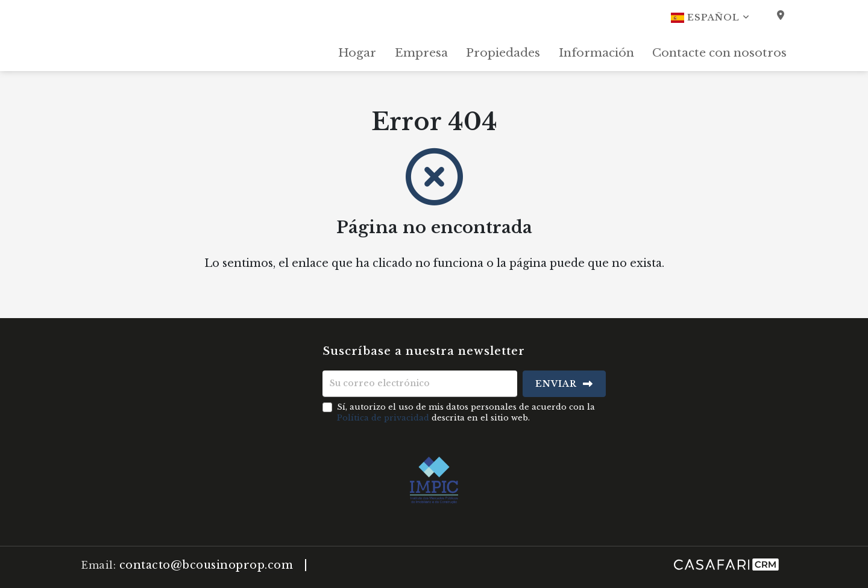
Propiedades (503, 53)
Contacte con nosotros (719, 53)
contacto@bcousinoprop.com (206, 565)
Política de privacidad (383, 418)
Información (596, 53)
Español (710, 17)
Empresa (421, 53)
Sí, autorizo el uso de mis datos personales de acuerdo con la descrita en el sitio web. (466, 412)
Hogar (357, 53)
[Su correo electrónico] (420, 384)
